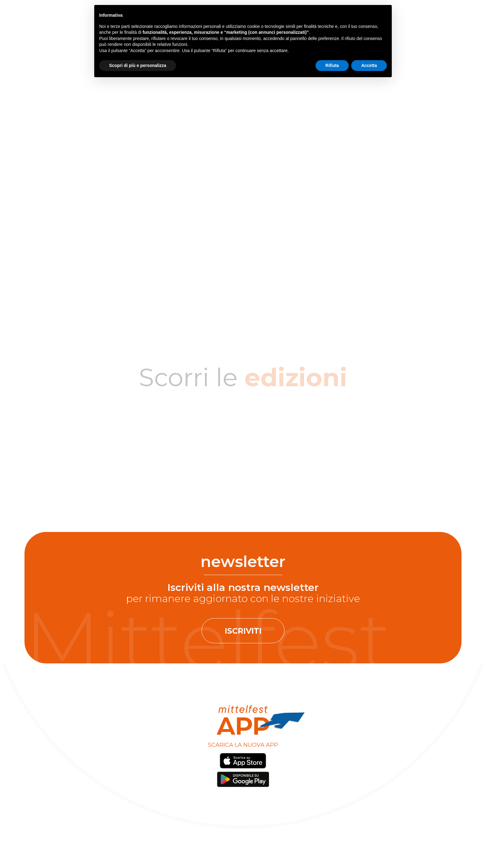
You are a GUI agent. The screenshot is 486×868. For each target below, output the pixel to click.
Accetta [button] (369, 65)
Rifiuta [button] (332, 65)
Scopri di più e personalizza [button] (138, 65)
